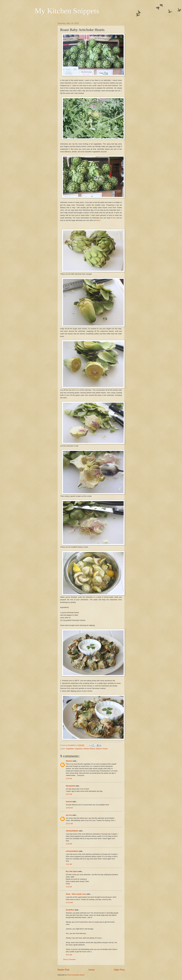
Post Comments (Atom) (76, 975)
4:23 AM (69, 779)
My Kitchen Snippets (67, 11)
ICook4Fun (70, 910)
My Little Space (72, 871)
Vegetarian (79, 749)
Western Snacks (102, 749)
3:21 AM (69, 864)
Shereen (69, 761)
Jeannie (69, 802)
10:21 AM (69, 824)
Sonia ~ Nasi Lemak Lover (76, 894)
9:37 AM (69, 794)
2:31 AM (69, 887)
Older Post (119, 970)
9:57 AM (69, 955)
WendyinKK (71, 786)
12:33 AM (69, 903)
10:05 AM (69, 808)
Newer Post (63, 970)
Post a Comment (69, 959)
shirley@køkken (72, 831)
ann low (69, 815)
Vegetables (70, 749)
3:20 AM (69, 844)
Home (92, 970)
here (114, 218)
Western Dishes (89, 749)
